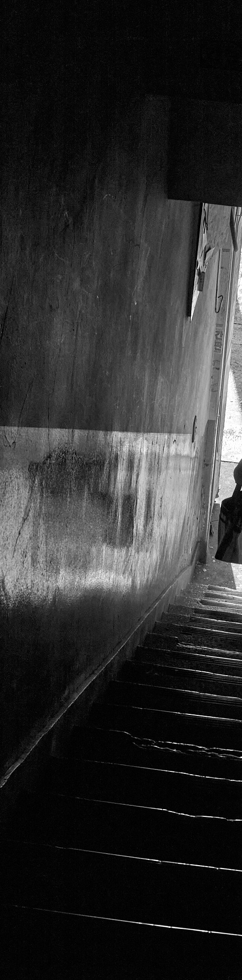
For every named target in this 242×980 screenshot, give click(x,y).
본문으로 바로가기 (0, 0)
